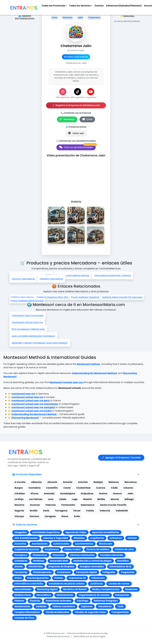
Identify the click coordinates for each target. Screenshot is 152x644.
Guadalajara (68, 494)
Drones (19, 567)
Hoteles (59, 578)
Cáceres (128, 488)
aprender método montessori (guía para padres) (40, 343)
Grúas (18, 578)
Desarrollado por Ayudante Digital (89, 637)
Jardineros (97, 584)
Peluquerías (122, 595)
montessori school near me (27, 322)
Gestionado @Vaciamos (58, 637)
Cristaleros (21, 561)
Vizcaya (19, 516)
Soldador (41, 606)
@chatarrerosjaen (76, 50)
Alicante (52, 482)
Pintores (19, 601)
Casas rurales (73, 549)
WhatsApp (67, 119)
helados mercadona (52, 279)
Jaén (130, 494)
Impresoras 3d (77, 578)
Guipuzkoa (87, 494)
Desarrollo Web (59, 561)
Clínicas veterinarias (82, 555)
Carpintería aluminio (27, 549)
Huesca (117, 494)
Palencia (51, 505)
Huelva (103, 494)
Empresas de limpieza (61, 567)
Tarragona (61, 511)
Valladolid (122, 511)
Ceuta (67, 488)
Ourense (35, 505)
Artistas (132, 538)
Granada (49, 494)
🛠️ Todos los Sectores (25, 525)
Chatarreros (40, 555)
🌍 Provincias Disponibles (27, 474)
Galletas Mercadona (22, 297)
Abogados (21, 532)
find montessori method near (28, 329)
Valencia (105, 511)
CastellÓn (52, 488)
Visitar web (76, 133)
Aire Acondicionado (26, 538)
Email (87, 119)
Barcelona (131, 482)
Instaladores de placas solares (67, 584)
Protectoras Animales (58, 601)
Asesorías (20, 544)
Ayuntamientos (84, 544)
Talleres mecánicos (64, 606)
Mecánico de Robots (75, 589)
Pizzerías (35, 601)
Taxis (120, 606)
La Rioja (19, 499)
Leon (51, 499)
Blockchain (105, 544)
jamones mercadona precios (73, 275)
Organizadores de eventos (94, 595)
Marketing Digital (47, 589)
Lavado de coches (119, 584)
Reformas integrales (106, 601)
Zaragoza (50, 516)
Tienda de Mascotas (57, 612)
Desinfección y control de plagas (93, 561)
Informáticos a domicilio (29, 584)
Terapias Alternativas (27, 612)
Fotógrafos (109, 572)
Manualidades (23, 589)
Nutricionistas (65, 595)
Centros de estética (98, 549)
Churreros (59, 555)
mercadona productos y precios (113, 275)
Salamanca (87, 505)
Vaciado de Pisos (24, 618)
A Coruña (20, 482)
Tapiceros (87, 606)
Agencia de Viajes (76, 532)
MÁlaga (129, 499)
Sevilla (34, 511)
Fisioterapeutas (42, 572)
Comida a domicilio (112, 555)
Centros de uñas (124, 549)
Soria (46, 511)
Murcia (115, 499)
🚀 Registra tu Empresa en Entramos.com (76, 105)
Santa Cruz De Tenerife (113, 505)
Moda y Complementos (106, 589)
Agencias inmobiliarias (106, 532)
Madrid (87, 499)
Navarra (19, 505)
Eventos (99, 6)
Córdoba (20, 494)
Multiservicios (23, 595)
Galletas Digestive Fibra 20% (53, 297)
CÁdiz (114, 488)
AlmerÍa (68, 482)
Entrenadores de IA (120, 567)
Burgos (19, 488)
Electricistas (36, 567)
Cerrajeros (21, 555)
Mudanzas (131, 589)
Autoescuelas (61, 544)
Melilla (101, 499)
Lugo (75, 499)
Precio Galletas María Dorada (27, 301)
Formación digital (87, 572)
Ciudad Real (83, 488)
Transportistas (120, 612)
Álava (65, 516)
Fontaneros (64, 572)
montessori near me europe (28, 315)
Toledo (90, 511)
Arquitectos (97, 538)
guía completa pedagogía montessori (33, 336)
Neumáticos (44, 595)
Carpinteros (52, 549)
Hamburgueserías (38, 578)
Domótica (123, 561)
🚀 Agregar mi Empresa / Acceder (121, 458)
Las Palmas (36, 499)
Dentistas (39, 561)
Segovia (19, 511)
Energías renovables (92, 567)
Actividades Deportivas (46, 532)
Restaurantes (22, 606)
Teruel (77, 511)
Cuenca (101, 488)
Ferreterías (21, 572)
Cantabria (35, 488)
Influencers (98, 578)
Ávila (77, 516)
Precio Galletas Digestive (85, 297)
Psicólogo (82, 601)
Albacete (36, 482)
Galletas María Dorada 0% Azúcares (122, 297)
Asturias (83, 482)
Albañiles (79, 538)
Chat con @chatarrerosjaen (76, 147)
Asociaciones (40, 544)
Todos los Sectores (80, 6)
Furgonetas (128, 572)
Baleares (114, 482)
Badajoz (98, 482)
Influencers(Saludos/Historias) (124, 6)
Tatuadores (105, 606)
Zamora (34, 516)
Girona (34, 494)
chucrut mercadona (23, 279)
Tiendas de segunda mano (90, 612)
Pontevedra (68, 505)
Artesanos (116, 538)
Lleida (63, 499)
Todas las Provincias (53, 6)
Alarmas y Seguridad (56, 538)
